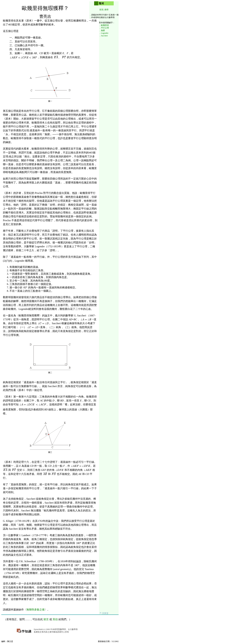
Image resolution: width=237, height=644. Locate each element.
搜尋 (107, 10)
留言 (46, 619)
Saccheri (104, 36)
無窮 (103, 30)
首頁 (101, 10)
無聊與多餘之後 (36, 610)
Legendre (105, 33)
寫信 (55, 619)
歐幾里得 (105, 25)
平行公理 (105, 28)
